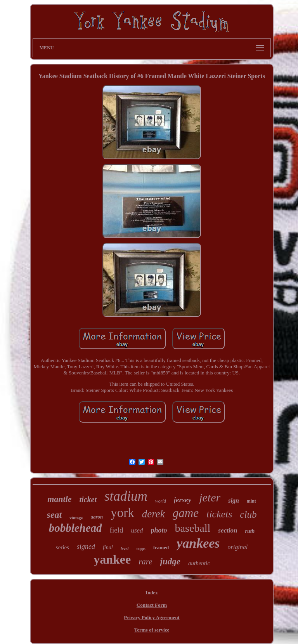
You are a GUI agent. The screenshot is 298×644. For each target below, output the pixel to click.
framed (161, 547)
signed (86, 547)
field (117, 530)
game (186, 513)
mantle (59, 499)
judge (170, 561)
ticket (88, 500)
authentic (199, 563)
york (122, 513)
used (137, 530)
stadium (126, 496)
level (125, 548)
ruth (250, 531)
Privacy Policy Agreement (152, 617)
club (248, 514)
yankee (112, 559)
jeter (210, 497)
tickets (219, 514)
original (238, 547)
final (108, 547)
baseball (193, 528)
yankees (198, 543)
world (161, 501)
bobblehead (75, 528)
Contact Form (152, 605)
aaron (97, 517)
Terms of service (152, 630)
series (62, 547)
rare (145, 562)
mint (251, 501)
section (228, 530)
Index (152, 593)
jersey (183, 500)
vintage (76, 518)
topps (141, 549)
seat (55, 515)
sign (234, 500)
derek (153, 514)
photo (159, 530)
